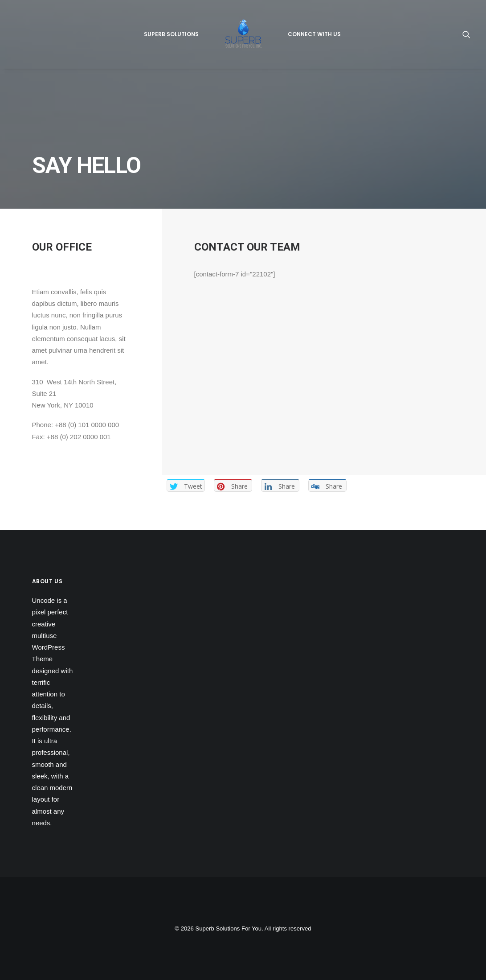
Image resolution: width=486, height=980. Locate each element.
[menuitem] (171, 34)
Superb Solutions (171, 34)
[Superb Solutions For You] (243, 34)
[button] (466, 34)
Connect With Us (314, 34)
